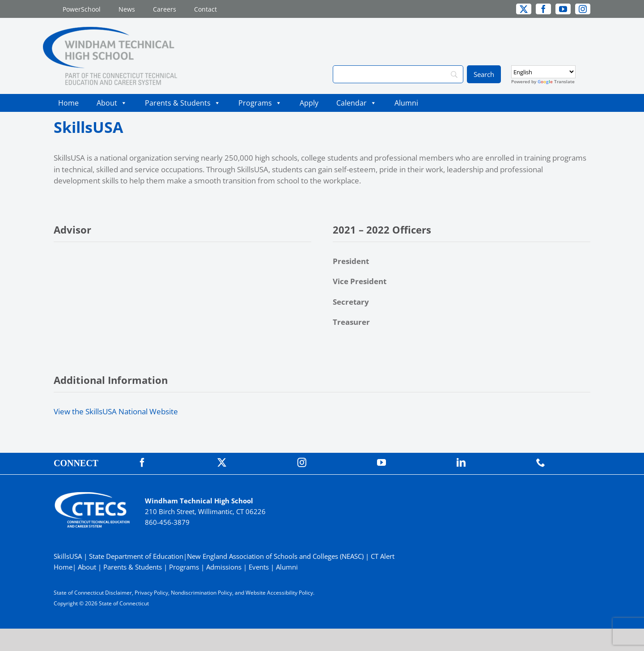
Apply (309, 103)
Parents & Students (183, 103)
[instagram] (583, 9)
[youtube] (563, 9)
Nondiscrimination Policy (201, 593)
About (112, 103)
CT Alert (383, 556)
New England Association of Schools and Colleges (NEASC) (275, 556)
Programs (260, 103)
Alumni (406, 103)
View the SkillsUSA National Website (116, 411)
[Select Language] (543, 72)
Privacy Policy (151, 593)
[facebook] (543, 9)
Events (259, 567)
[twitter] (524, 9)
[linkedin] (461, 463)
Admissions (224, 567)
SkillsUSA (69, 556)
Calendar (356, 103)
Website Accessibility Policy (279, 593)
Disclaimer (119, 593)
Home (68, 103)
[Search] (398, 74)
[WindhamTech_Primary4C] (110, 31)
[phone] (541, 463)
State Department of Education (136, 556)
